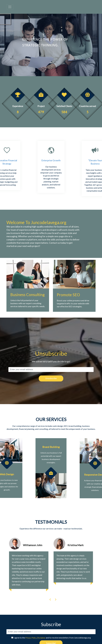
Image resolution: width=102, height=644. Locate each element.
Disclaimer (41, 638)
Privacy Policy (31, 638)
